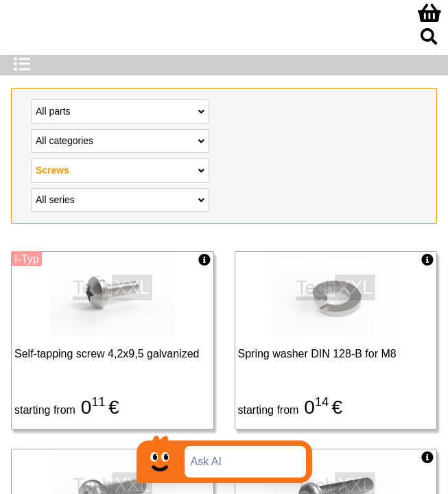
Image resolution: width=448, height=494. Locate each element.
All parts (120, 110)
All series (120, 199)
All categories (120, 140)
